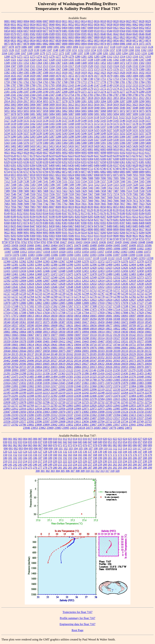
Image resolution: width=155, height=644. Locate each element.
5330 (116, 140)
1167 (23, 53)
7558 (65, 194)
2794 (7, 98)
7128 (20, 181)
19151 (140, 335)
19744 (117, 345)
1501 (135, 63)
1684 (135, 76)
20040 (7, 351)
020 (105, 439)
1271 (20, 56)
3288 (129, 101)
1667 (39, 76)
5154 (129, 120)
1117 (106, 47)
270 (5, 468)
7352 (110, 188)
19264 (62, 338)
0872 (135, 40)
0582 (33, 34)
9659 (58, 239)
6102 (123, 153)
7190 (77, 185)
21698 (46, 380)
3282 (90, 101)
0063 (142, 24)
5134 (45, 120)
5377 (33, 143)
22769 (30, 405)
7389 (7, 191)
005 (30, 439)
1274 (39, 56)
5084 (52, 114)
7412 (52, 191)
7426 (77, 191)
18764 (46, 329)
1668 (45, 76)
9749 (116, 239)
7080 (45, 178)
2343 (26, 95)
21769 (85, 380)
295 (130, 468)
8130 (97, 210)
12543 (77, 277)
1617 (71, 72)
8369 (13, 223)
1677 (97, 76)
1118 (113, 47)
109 (100, 448)
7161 (129, 181)
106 (86, 448)
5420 (97, 146)
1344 (122, 60)
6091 (58, 153)
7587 (7, 197)
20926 (109, 367)
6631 (7, 169)
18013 (30, 316)
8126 (77, 210)
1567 (58, 69)
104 (76, 448)
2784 (97, 95)
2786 (110, 95)
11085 (47, 255)
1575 (110, 69)
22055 (30, 389)
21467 (7, 377)
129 (50, 452)
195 (80, 458)
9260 (103, 233)
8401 (129, 223)
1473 (129, 63)
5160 (20, 124)
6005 (103, 149)
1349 (7, 63)
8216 (13, 220)
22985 (117, 409)
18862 (15, 332)
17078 (125, 303)
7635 (39, 201)
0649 (7, 37)
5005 (26, 104)
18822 (117, 329)
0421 (116, 28)
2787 (116, 95)
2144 (77, 85)
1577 (122, 69)
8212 (135, 217)
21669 (15, 380)
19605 (23, 345)
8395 (116, 223)
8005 (45, 207)
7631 (33, 201)
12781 (125, 297)
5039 (90, 108)
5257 (142, 133)
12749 (117, 293)
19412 (62, 341)
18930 (62, 332)
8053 (116, 207)
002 (15, 439)
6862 (58, 172)
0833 (26, 40)
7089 (97, 178)
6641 (65, 169)
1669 (52, 76)
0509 (90, 31)
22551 (54, 399)
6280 (13, 159)
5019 (116, 104)
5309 (142, 137)
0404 (65, 28)
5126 (148, 117)
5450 (58, 149)
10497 (125, 245)
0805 (84, 37)
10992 (93, 249)
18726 (148, 325)
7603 (77, 197)
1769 (71, 82)
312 (97, 471)
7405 (39, 191)
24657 (105, 428)
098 (46, 448)
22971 (85, 409)
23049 (15, 412)
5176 (122, 124)
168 (95, 455)
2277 (122, 92)
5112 (65, 117)
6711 (90, 169)
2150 (116, 85)
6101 (116, 153)
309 (82, 471)
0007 (45, 21)
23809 (46, 425)
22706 (46, 402)
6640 (58, 169)
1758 (148, 79)
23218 (23, 415)
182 (15, 458)
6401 (58, 165)
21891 (15, 386)
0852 (90, 40)
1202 (112, 53)
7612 (129, 197)
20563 (117, 361)
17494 (109, 309)
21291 (7, 373)
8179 (116, 213)
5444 (20, 149)
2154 (142, 85)
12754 (148, 293)
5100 (142, 114)
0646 (142, 34)
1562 (26, 69)
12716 (109, 290)
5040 (97, 108)
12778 (101, 297)
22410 (70, 396)
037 (40, 442)
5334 (142, 140)
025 (130, 439)
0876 (13, 44)
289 (100, 468)
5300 (84, 137)
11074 (8, 255)
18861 (7, 332)
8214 (148, 217)
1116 (100, 47)
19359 (7, 341)
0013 (77, 21)
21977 (125, 386)
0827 (135, 37)
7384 (148, 188)
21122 (70, 370)
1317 (142, 56)
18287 (85, 319)
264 (125, 464)
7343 (90, 188)
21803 (109, 380)
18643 (77, 325)
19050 (140, 332)
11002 (140, 249)
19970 (85, 348)
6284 (39, 159)
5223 (84, 130)
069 (50, 445)
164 (75, 455)
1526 (129, 66)
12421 (101, 268)
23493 (85, 418)
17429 (54, 309)
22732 (101, 402)
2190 (45, 92)
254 (75, 464)
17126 (132, 303)
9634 (148, 236)
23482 (62, 418)
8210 (122, 217)
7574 (116, 194)
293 (120, 468)
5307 (129, 137)
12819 (70, 300)
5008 (45, 104)
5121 (115, 117)
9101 (65, 233)
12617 (125, 281)
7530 (142, 191)
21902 (30, 386)
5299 (77, 137)
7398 (20, 191)
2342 (20, 95)
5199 (116, 127)
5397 (129, 143)
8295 (129, 220)
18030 (54, 316)
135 (80, 452)
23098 (101, 412)
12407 (148, 265)
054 (125, 442)
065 (30, 445)
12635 (117, 284)
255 (80, 464)
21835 (30, 383)
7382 (142, 188)
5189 (52, 127)
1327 (45, 60)
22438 (77, 396)
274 (25, 468)
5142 (97, 120)
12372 (101, 261)
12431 (7, 271)
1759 (7, 82)
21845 (62, 383)
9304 (58, 236)
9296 (26, 236)
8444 (26, 226)
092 (16, 448)
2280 (142, 92)
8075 (142, 207)
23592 (30, 421)
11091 (78, 255)
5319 (45, 140)
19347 (140, 338)
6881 (97, 172)
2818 (90, 98)
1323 (26, 60)
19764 (140, 345)
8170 (71, 213)
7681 (148, 201)
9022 (7, 233)
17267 (70, 306)
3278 (65, 101)
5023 (135, 104)
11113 (81, 258)
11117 (88, 258)
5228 (116, 130)
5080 (26, 114)
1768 (65, 82)
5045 (116, 108)
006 (35, 439)
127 (40, 452)
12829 (148, 300)
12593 (15, 281)
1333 (58, 60)
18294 (93, 319)
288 (95, 468)
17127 (140, 303)
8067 (135, 207)
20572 (125, 361)
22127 (109, 389)
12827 (132, 300)
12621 (7, 284)
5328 (103, 140)
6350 (58, 162)
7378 (129, 188)
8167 (65, 213)
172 (115, 455)
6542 (122, 165)
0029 (148, 21)
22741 (117, 402)
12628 (62, 284)
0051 (65, 24)
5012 (71, 104)
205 (130, 458)
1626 (122, 72)
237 (140, 461)
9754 (135, 239)
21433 (117, 373)
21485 (30, 377)
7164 (135, 181)
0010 (58, 21)
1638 (26, 76)
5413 (52, 146)
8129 (90, 210)
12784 (148, 297)
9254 (84, 233)
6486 (97, 165)
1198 (86, 53)
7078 (33, 178)
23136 (132, 412)
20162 (70, 354)
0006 (39, 21)
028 (145, 439)
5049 (142, 108)
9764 (37, 242)
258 (95, 464)
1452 (103, 63)
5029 (26, 108)
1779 (110, 82)
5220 (65, 130)
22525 (38, 399)
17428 (46, 309)
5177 (129, 124)
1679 (110, 76)
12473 (62, 274)
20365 (125, 357)
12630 (77, 284)
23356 (85, 415)
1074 (135, 44)
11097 (116, 255)
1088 (37, 47)
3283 (97, 101)
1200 (99, 53)
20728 (30, 367)
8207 (103, 217)
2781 (77, 95)
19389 (30, 341)
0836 (45, 40)
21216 (108, 370)
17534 (132, 309)
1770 (77, 82)
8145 (141, 210)
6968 (97, 175)
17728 (77, 313)
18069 (101, 316)
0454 (7, 31)
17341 (132, 306)
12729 (23, 293)
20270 (23, 357)
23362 (93, 415)
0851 (84, 40)
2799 (39, 98)
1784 (142, 82)
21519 (85, 377)
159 (50, 455)
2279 (135, 92)
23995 (66, 428)
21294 (15, 373)
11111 (66, 258)
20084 (78, 351)
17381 (7, 309)
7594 (26, 197)
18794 (70, 329)
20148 (54, 354)
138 (95, 452)
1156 (106, 50)
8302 (135, 220)
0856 (116, 40)
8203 (77, 217)
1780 (116, 82)
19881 (54, 348)
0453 (148, 28)
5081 (33, 114)
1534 (142, 66)
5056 (33, 111)
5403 (20, 146)
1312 (110, 56)
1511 (33, 66)
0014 (84, 21)
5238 (33, 133)
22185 (7, 393)
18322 (140, 319)
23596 (38, 421)
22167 (132, 389)
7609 (110, 197)
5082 (39, 114)
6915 (13, 175)
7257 (45, 188)
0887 (58, 44)
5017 (103, 104)
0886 (52, 44)
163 (70, 455)
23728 (117, 421)
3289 (135, 101)
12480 (109, 274)
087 (140, 445)
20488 (15, 361)
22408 (62, 396)
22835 (109, 405)
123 (20, 452)
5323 (71, 140)
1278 (65, 56)
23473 (46, 418)
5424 (122, 146)
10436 (102, 242)
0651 (20, 37)
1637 (20, 76)
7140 (39, 181)
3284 (103, 101)
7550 (33, 194)
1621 (90, 72)
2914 (7, 101)
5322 (65, 140)
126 (35, 452)
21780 (93, 380)
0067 (20, 28)
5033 (52, 108)
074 (75, 445)
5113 (71, 117)
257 (90, 464)
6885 (122, 172)
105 (81, 448)
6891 (148, 172)
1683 (129, 76)
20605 (46, 364)
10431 (71, 242)
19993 (109, 348)
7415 (58, 191)
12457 (132, 271)
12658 (148, 287)
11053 (77, 252)
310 (87, 471)
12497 (38, 277)
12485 (148, 274)
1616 (65, 72)
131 (60, 452)
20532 (70, 361)
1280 (77, 56)
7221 (142, 185)
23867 (93, 425)
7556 (52, 194)
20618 (54, 364)
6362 (129, 162)
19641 (54, 345)
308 (77, 471)
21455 (140, 373)
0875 (7, 44)
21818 (148, 380)
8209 (116, 217)
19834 (7, 348)
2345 (39, 95)
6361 (122, 162)
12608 (54, 281)
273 (20, 468)
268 (145, 464)
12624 (30, 284)
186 (35, 458)
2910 (129, 98)
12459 (148, 271)
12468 (38, 274)
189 (50, 458)
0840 (65, 40)
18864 (23, 332)
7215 (116, 185)
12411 (30, 268)
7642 (52, 201)
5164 (45, 124)
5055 (26, 111)
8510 (39, 229)
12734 (46, 293)
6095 (84, 153)
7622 (26, 201)
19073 (46, 335)
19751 (132, 345)
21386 (85, 373)
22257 (117, 393)
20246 (148, 354)
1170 (42, 53)
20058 (46, 351)
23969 (50, 428)
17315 (101, 306)
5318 (39, 140)
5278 (148, 133)
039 (50, 442)
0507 (77, 31)
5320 (52, 140)
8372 (20, 223)
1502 (142, 63)
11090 (70, 255)
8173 (84, 213)
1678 (103, 76)
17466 (85, 309)
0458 (33, 31)
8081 (148, 207)
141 (110, 452)
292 (115, 468)
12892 (93, 303)
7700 (33, 204)
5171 (90, 124)
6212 (39, 156)
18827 (125, 329)
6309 (122, 159)
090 (6, 448)
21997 (7, 389)
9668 (84, 239)
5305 (116, 137)
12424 (117, 268)
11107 (43, 258)
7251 (20, 188)
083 (120, 445)
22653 (148, 399)
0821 (110, 37)
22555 (70, 399)
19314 (101, 338)
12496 (30, 277)
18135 (22, 319)
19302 (93, 338)
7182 (26, 185)
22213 (46, 393)
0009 (52, 21)
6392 (20, 165)
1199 (93, 53)
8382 (58, 223)
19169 (148, 335)
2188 (33, 92)
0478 (52, 31)
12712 (93, 290)
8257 (97, 220)
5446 (33, 149)
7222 (148, 185)
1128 (24, 50)
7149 (52, 181)
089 (150, 445)
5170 (84, 124)
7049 (129, 175)
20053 (31, 351)
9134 (77, 233)
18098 (140, 316)
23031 (140, 409)
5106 (33, 117)
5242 (58, 133)
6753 (148, 169)
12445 (38, 271)
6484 (84, 165)
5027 (13, 108)
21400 (93, 373)
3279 (71, 101)
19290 (77, 338)
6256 (122, 156)
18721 (140, 325)
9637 (7, 239)
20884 (77, 367)
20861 (70, 367)
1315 (129, 56)
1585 (26, 72)
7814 (77, 204)
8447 (33, 226)
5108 (46, 117)
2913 (148, 98)
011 (60, 439)
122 (15, 452)
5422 (110, 146)
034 (25, 442)
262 (115, 464)
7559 (71, 194)
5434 (7, 149)
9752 (129, 239)
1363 (33, 63)
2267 (58, 92)
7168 (13, 185)
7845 (103, 204)
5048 (135, 108)
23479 (54, 418)
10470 (62, 245)
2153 (135, 85)
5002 (7, 104)
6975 (116, 175)
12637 (132, 284)
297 (140, 468)
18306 (109, 319)
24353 (74, 428)
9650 (33, 239)
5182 (13, 127)
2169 (84, 88)
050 (105, 442)
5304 (110, 137)
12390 (70, 265)
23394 (117, 415)
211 (10, 461)
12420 (93, 268)
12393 (77, 265)
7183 (33, 185)
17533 (125, 309)
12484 (140, 274)
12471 (46, 274)
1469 (116, 63)
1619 (84, 72)
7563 (77, 194)
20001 (125, 348)
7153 (77, 181)
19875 (38, 348)
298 (145, 468)
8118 (52, 210)
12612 (85, 281)
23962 (42, 428)
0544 (110, 31)
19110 (93, 335)
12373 (109, 261)
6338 (39, 162)
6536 (110, 165)
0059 (116, 24)
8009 (58, 207)
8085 (14, 210)
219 (50, 461)
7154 (84, 181)
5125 (141, 117)
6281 (20, 159)
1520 (90, 66)
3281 (84, 101)
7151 (64, 181)
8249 (71, 220)
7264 (84, 188)
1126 (11, 50)
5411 (39, 146)
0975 (110, 44)
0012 (71, 21)
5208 (142, 127)
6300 (65, 159)
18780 (62, 329)
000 (5, 439)
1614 (52, 72)
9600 (116, 236)
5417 (77, 146)
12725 (148, 290)
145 (130, 452)
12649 (77, 287)
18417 (85, 322)
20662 (132, 364)
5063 (71, 111)
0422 (122, 28)
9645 (20, 239)
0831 (13, 40)
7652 (77, 201)
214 (25, 461)
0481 (65, 31)
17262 (54, 306)
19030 (125, 332)
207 (140, 458)
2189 (39, 92)
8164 (45, 213)
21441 (132, 373)
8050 (103, 207)
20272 (30, 357)
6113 (135, 153)
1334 (65, 60)
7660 (90, 201)
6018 (135, 149)
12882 (38, 303)
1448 (77, 63)
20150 (62, 354)
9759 (11, 242)
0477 (45, 31)
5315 (20, 140)
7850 (116, 204)
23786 (23, 425)
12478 (93, 274)
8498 (20, 229)
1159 (125, 50)
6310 (129, 159)
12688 (15, 290)
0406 (77, 28)
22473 (109, 396)
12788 (30, 300)
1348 (148, 60)
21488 (38, 377)
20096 (93, 351)
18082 (117, 316)
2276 (116, 92)
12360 (7, 261)
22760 (23, 405)
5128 (13, 120)
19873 (30, 348)
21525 (93, 377)
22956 (62, 409)
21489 (46, 377)
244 (25, 464)
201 (110, 458)
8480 (110, 226)
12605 (30, 281)
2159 (26, 88)
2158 (20, 88)
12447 (54, 271)
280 (55, 468)
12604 (23, 281)
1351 (20, 63)
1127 (18, 50)
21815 (140, 380)
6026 (39, 153)
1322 (20, 60)
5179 (142, 124)
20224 (125, 354)
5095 (122, 114)
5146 (122, 120)
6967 (90, 175)
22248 (101, 393)
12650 (85, 287)
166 (85, 455)
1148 (55, 50)
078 (95, 445)
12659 (7, 290)
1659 (33, 76)
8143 (129, 210)
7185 (45, 185)
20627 (85, 364)
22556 (77, 399)
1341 (110, 60)
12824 (109, 300)
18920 (54, 332)
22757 (15, 405)
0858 (129, 40)
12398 (101, 265)
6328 (148, 159)
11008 (16, 252)
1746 (71, 79)
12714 (101, 290)
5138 (71, 120)
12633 (101, 284)
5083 (45, 114)
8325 (142, 220)
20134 (7, 354)
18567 (23, 325)
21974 (117, 386)
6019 (142, 149)
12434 (23, 271)
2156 (7, 88)
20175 (85, 354)
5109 (52, 117)
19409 (54, 341)
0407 (84, 28)
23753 (148, 421)
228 (95, 461)
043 (70, 442)
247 (40, 464)
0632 (90, 34)
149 (150, 452)
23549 (148, 418)
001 (10, 439)
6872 (65, 172)
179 (150, 455)
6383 (7, 165)
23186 (7, 415)
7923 (142, 204)
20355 (109, 357)
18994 (85, 332)
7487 (116, 191)
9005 (129, 229)
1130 (36, 50)
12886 (70, 303)
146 (135, 452)
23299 (46, 415)
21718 (54, 380)
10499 (132, 245)
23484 (70, 418)
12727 (7, 293)
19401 (46, 341)
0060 (122, 24)
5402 (13, 146)
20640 (109, 364)
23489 (77, 418)
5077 (7, 114)
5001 (148, 101)
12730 (30, 293)
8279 (110, 220)
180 (5, 458)
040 (55, 442)
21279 (132, 370)
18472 (125, 322)
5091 (97, 114)
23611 (77, 421)
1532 (135, 66)
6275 (129, 156)
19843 (15, 348)
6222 (65, 156)
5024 (142, 104)
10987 (54, 249)
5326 (90, 140)
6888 (135, 172)
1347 (142, 60)
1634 (7, 76)
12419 (85, 268)
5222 (77, 130)
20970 (140, 367)
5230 (129, 130)
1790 (33, 85)
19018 (117, 332)
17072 (117, 303)
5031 (39, 108)
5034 (58, 108)
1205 (131, 53)
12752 (140, 293)
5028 (20, 108)
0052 (71, 24)
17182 (30, 306)
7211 (90, 185)
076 (85, 445)
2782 (84, 95)
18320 (124, 319)
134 (75, 452)
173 (120, 455)
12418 (77, 268)
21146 (93, 370)
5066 (90, 111)
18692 (117, 325)
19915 (62, 348)
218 (45, 461)
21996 (148, 386)
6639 (52, 169)
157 (40, 455)
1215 (138, 53)
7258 (52, 188)
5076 (148, 111)
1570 (77, 69)
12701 (46, 290)
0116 (39, 28)
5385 (71, 143)
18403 (77, 322)
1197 (80, 53)
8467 (71, 226)
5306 (122, 137)
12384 (38, 265)
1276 (52, 56)
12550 (101, 277)
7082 (58, 178)
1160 (131, 50)
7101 (129, 178)
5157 (148, 120)
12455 (117, 271)
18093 (125, 316)
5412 (45, 146)
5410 (33, 146)
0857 (122, 40)
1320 (7, 60)
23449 (15, 418)
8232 (45, 220)
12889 (85, 303)
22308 (30, 396)
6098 (103, 153)
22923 (30, 409)
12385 (46, 265)
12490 (15, 277)
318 (112, 471)
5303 (103, 137)
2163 (45, 88)
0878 (26, 44)
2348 (58, 95)
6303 (84, 159)
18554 (7, 325)
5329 (110, 140)
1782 (129, 82)
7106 (142, 178)
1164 (4, 53)
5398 (135, 143)
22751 (140, 402)
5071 (116, 111)
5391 (103, 143)
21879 (125, 383)
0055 (90, 24)
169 (100, 455)
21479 (23, 377)
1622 (97, 72)
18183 (46, 319)
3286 (116, 101)
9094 (39, 233)
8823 (84, 229)
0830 (7, 40)
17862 (109, 313)
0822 (116, 37)
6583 (129, 165)
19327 (117, 338)
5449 (52, 149)
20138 (38, 354)
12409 (15, 268)
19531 (125, 341)
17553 (148, 309)
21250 (116, 370)
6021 (7, 153)
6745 (97, 169)
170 (105, 455)
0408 (90, 28)
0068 (26, 28)
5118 (96, 117)
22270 (132, 393)
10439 (118, 242)
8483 (129, 226)
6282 (26, 159)
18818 (93, 329)
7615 (148, 197)
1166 (17, 53)
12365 (46, 261)
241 (10, 464)
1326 (39, 60)
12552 (117, 277)
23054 (30, 412)
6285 (45, 159)
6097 (97, 153)
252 (65, 464)
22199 (23, 393)
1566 (52, 69)
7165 (141, 181)
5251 (116, 133)
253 (70, 464)
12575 (148, 277)
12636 (125, 284)
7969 (26, 207)
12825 (117, 300)
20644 (117, 364)
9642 (13, 239)
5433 (148, 146)
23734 (125, 421)
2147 (97, 85)
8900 (122, 229)
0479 (58, 31)
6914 (7, 175)
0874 (148, 40)
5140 (84, 120)
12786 (15, 300)
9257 (97, 233)
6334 (13, 162)
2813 (58, 98)
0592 (65, 34)
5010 (58, 104)
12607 (46, 281)
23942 (140, 425)
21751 (70, 380)
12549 (93, 277)
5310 (148, 137)
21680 (38, 380)
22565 (85, 399)
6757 (26, 172)
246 (35, 464)
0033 (26, 24)
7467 (110, 191)
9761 (18, 242)
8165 (52, 213)
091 (11, 448)
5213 (26, 130)
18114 (15, 319)
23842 (54, 425)
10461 (38, 245)
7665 (110, 201)
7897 (135, 204)
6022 (14, 153)
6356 (90, 162)
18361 (23, 322)
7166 (148, 181)
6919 (39, 175)
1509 (20, 66)
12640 (7, 287)
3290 (142, 101)
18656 (93, 325)
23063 (46, 412)
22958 (70, 409)
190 (55, 458)
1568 (65, 69)
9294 (20, 236)
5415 (65, 146)
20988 (7, 370)
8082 (7, 210)
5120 (109, 117)
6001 (90, 149)
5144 (110, 120)
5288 (58, 137)
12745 (93, 293)
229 (100, 461)
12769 (54, 297)
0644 (129, 34)
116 (135, 448)
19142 (132, 335)
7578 (129, 194)
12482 (125, 274)
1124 (150, 47)
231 (110, 461)
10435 (95, 242)
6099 (110, 153)
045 (80, 442)
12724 (140, 290)
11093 (93, 255)
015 (80, 439)
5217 (52, 130)
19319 (109, 338)
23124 (125, 412)
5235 (13, 133)
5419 (90, 146)
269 (150, 464)
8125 (71, 210)
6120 (13, 156)
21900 (23, 386)
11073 (147, 252)
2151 (122, 85)
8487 (148, 226)
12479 (101, 274)
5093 (110, 114)
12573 (140, 277)
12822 (93, 300)
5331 (122, 140)
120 (5, 452)
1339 (97, 60)
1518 (77, 66)
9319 (110, 236)
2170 (90, 88)
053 (120, 442)
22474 (117, 396)
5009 (52, 104)
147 (140, 452)
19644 (62, 345)
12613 (93, 281)
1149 (62, 50)
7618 (7, 201)
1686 (148, 76)
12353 (142, 258)
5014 (84, 104)
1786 (7, 85)
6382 (148, 162)
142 (115, 452)
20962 (132, 367)
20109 (117, 351)
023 (120, 439)
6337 (33, 162)
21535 (109, 377)
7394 (13, 191)
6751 (135, 169)
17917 (132, 313)
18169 (38, 319)
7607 (103, 197)
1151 (74, 50)
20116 (132, 351)
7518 (135, 191)
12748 (109, 293)
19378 (23, 341)
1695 (52, 79)
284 (75, 468)
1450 (90, 63)
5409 (26, 146)
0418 (97, 28)
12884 (54, 303)
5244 (71, 133)
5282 (26, 137)
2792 (148, 95)
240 (5, 464)
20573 (132, 361)
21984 (132, 386)
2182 (13, 92)
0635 (97, 34)
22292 (23, 396)
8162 (33, 213)
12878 (7, 303)
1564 (39, 69)
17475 (93, 309)
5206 (129, 127)
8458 (52, 226)
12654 (117, 287)
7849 (110, 204)
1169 (36, 53)
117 (140, 448)
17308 (93, 306)
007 (40, 439)
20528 (62, 361)
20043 (15, 351)
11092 (85, 255)
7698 (20, 204)
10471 (70, 245)
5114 (77, 117)
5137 (65, 120)
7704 (39, 204)
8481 (116, 226)
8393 (103, 223)
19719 (101, 345)
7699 (26, 204)
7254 (39, 188)
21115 (62, 370)
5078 (13, 114)
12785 (7, 300)
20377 (132, 357)
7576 (122, 194)
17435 (62, 309)
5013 (77, 104)
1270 (13, 56)
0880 (33, 44)
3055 (45, 101)
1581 (148, 69)
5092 (103, 114)
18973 (77, 332)
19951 (70, 348)
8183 (135, 213)
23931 (125, 425)
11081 (23, 255)
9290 (148, 233)
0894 (84, 44)
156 (35, 455)
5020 (122, 104)
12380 (7, 265)
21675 (30, 380)
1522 (103, 66)
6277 (142, 156)
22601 (109, 399)
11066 (139, 252)
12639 (148, 284)
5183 (20, 127)
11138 (126, 258)
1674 (84, 76)
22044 (23, 389)
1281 (84, 56)
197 (90, 458)
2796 (20, 98)
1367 (58, 63)
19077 (54, 335)
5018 (110, 104)
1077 (5, 47)
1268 (7, 56)
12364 (38, 261)
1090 (50, 47)
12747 (101, 293)
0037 (45, 24)
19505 (109, 341)
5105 (27, 117)
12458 (140, 271)
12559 (132, 277)
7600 (65, 197)
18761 (38, 329)
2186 (20, 92)
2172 (103, 88)
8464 (65, 226)
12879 (15, 303)
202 (115, 458)
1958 (58, 85)
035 (30, 442)
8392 (97, 223)
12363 (30, 261)
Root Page (77, 630)
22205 (30, 393)
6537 (116, 165)
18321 (132, 319)
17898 (125, 313)
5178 (135, 124)
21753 (77, 380)
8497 (13, 229)
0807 (90, 37)
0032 (20, 24)
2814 (65, 98)
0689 (45, 37)
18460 (109, 322)
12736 (54, 293)
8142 (122, 210)
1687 (7, 79)
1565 (45, 69)
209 (150, 458)
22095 (85, 389)
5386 (77, 143)
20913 (93, 367)
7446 (97, 191)
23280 (30, 415)
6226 (90, 156)
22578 (93, 399)
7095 (116, 178)
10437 (110, 242)
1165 (11, 53)
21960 (93, 386)
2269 (71, 92)
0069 (33, 28)
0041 (58, 24)
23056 (38, 412)
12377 (132, 261)
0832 (20, 40)
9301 (39, 236)
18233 (62, 319)
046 (85, 442)
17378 (148, 306)
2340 (7, 95)
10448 (142, 242)
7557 (58, 194)
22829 (101, 405)
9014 (135, 229)
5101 (148, 114)
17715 (70, 313)
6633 (20, 169)
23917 (117, 425)
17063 (109, 303)
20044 (23, 351)
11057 (101, 252)
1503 (148, 63)
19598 (7, 345)
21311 (38, 373)
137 (90, 452)
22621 (125, 399)
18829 (132, 329)
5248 (97, 133)
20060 (54, 351)
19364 (15, 341)
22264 (125, 393)
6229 (110, 156)
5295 (65, 137)
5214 (33, 130)
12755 (7, 297)
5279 (7, 137)
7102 (135, 178)
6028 (52, 153)
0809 (97, 37)
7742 (45, 204)
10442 (126, 242)
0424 (135, 28)
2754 (71, 95)
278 (45, 468)
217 (40, 461)
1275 (45, 56)
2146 (90, 85)
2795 (13, 98)
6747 (110, 169)
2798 (33, 98)
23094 (93, 412)
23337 (70, 415)
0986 (122, 44)
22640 (132, 399)
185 (30, 458)
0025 (129, 21)
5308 (135, 137)
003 (20, 439)
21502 (77, 377)
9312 (84, 236)
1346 (135, 60)
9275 (135, 233)
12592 (7, 281)
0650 (13, 37)
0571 (20, 34)
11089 (62, 255)
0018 (103, 21)
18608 (54, 325)
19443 (85, 341)
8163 (39, 213)
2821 (110, 98)
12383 (30, 265)
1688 (13, 79)
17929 (140, 313)
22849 (125, 405)
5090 (90, 114)
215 (30, 461)
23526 (125, 418)
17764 (85, 313)
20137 (30, 354)
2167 (71, 88)
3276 (52, 101)
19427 (70, 341)
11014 (31, 252)
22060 (38, 389)
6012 (129, 149)
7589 (13, 197)
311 (92, 471)
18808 (85, 329)
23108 (117, 412)
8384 (71, 223)
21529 (101, 377)
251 (60, 464)
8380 (45, 223)
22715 (54, 402)
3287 (122, 101)
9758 (5, 242)
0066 (13, 28)
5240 (45, 133)
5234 (7, 133)
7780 (52, 204)
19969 (77, 348)
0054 (84, 24)
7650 (71, 201)
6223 (71, 156)
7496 (122, 191)
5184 (26, 127)
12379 (148, 261)
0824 (129, 37)
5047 (129, 108)
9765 (43, 242)
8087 (20, 210)
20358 (117, 357)
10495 (117, 245)
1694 (45, 79)
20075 (62, 351)
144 (125, 452)
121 (10, 452)
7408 (45, 191)
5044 (110, 108)
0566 (135, 31)
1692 (33, 79)
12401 (117, 265)
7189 (71, 185)
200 (105, 458)
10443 (134, 242)
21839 (46, 383)
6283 (33, 159)
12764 (30, 297)
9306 (71, 236)
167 (90, 455)
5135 (52, 120)
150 (5, 455)
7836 (90, 204)
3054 (39, 101)
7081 (52, 178)
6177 (26, 156)
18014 (38, 316)
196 (85, 458)
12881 (30, 303)
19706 (85, 345)
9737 (103, 239)
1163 (150, 50)
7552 (39, 194)
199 (100, 458)
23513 (109, 418)
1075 (142, 44)
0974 (103, 44)
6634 (26, 169)
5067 (97, 111)
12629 (70, 284)
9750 (122, 239)
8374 (26, 223)
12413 (46, 268)
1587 (39, 72)
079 (100, 445)
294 (125, 468)
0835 (39, 40)
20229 (132, 354)
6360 (116, 162)
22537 (46, 399)
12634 (109, 284)
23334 (62, 415)
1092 (63, 47)
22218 (54, 393)
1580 (142, 69)
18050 (70, 316)
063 (20, 445)
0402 (58, 28)
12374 (117, 261)
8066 (129, 207)
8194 (33, 217)
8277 (103, 220)
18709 (132, 325)
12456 (125, 271)
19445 (93, 341)
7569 (103, 194)
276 (35, 468)
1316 (135, 56)
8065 (122, 207)
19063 (7, 335)
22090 (77, 389)
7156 (97, 181)
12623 (23, 284)
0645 (135, 34)
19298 (85, 338)
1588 (45, 72)
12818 (62, 300)
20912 (85, 367)
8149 (7, 213)
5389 (90, 143)
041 (60, 442)
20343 (93, 357)
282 (65, 468)
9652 (39, 239)
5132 (33, 120)
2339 (148, 92)
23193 (15, 415)
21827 (15, 383)
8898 (110, 229)
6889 (142, 172)
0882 (45, 44)
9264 (110, 233)
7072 (13, 178)
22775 (46, 405)
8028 (84, 207)
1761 (20, 82)
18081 (109, 316)
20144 (46, 354)
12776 (93, 297)
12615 (109, 281)
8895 (97, 229)
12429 (140, 268)
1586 (33, 72)
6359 (110, 162)
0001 (7, 21)
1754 (122, 79)
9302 (45, 236)
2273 (97, 92)
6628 (135, 165)
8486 (142, 226)
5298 (71, 137)
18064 (85, 316)
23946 (27, 428)
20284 (46, 357)
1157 (112, 50)
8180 (122, 213)
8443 (20, 226)
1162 (144, 50)
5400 (148, 143)
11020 (62, 252)
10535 (140, 245)
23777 (7, 425)
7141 (45, 181)
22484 (132, 396)
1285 (97, 56)
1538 (20, 69)
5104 (20, 117)
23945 (148, 425)
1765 (45, 82)
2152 (129, 85)
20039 (148, 348)
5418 (84, 146)
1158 (118, 50)
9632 (142, 236)
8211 (129, 217)
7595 (33, 197)
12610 (70, 281)
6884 (116, 172)
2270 (77, 92)
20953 (125, 367)
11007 (8, 252)
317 (107, 471)
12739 (62, 293)
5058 (45, 111)
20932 (117, 367)
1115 (94, 47)
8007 (52, 207)
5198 (110, 127)
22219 (62, 393)
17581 (15, 313)
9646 (26, 239)
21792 (101, 380)
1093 (69, 47)
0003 (20, 21)
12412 (38, 268)
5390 (97, 143)
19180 (15, 338)
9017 (142, 229)
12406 (140, 265)
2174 (116, 88)
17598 (23, 313)
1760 (13, 82)
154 (25, 455)
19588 (148, 341)
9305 (65, 236)
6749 (122, 169)
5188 (45, 127)
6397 (45, 165)
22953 (54, 409)
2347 (52, 95)
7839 (97, 204)
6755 (13, 172)
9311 (77, 236)
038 (45, 442)
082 (115, 445)
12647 (62, 287)
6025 (33, 153)
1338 (90, 60)
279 (50, 468)
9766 (50, 242)
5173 (103, 124)
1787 (13, 85)
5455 (84, 149)
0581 (26, 34)
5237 (26, 133)
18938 (70, 332)
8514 (52, 229)
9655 (45, 239)
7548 (26, 194)
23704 (101, 421)
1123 (144, 47)
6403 (65, 165)
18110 (7, 319)
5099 (135, 114)
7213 (103, 185)
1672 (71, 76)
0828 (142, 37)
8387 (77, 223)
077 (90, 445)
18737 (7, 329)
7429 (84, 191)
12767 (38, 297)
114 (125, 448)
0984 (116, 44)
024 (125, 439)
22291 (15, 396)
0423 (129, 28)
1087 (30, 47)
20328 (62, 357)
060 (5, 445)
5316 (26, 140)
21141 (77, 370)
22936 (46, 409)
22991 (125, 409)
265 (130, 464)
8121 (58, 210)
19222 (54, 338)
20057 (38, 351)
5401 (7, 146)
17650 (46, 313)
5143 (103, 120)
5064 (77, 111)
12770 (62, 297)
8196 (39, 217)
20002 (132, 348)
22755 (7, 405)
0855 (110, 40)
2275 (110, 92)
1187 (68, 53)
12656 (132, 287)
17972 (15, 316)
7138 (26, 181)
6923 (65, 175)
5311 (7, 140)
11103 (13, 258)
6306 (103, 159)
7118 (13, 181)
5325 (84, 140)
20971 (148, 367)
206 (135, 458)
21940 (77, 386)
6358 (103, 162)
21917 (54, 386)
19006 (93, 332)
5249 (103, 133)
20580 (148, 361)
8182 (129, 213)
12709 (77, 290)
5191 (65, 127)
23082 (85, 412)
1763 (33, 82)
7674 (142, 201)
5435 (13, 149)
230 (105, 461)
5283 (33, 137)
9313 (90, 236)
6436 (71, 165)
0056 (97, 24)
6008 (110, 149)
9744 (110, 239)
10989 (70, 249)
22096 (93, 389)
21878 (117, 383)
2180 (148, 88)
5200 (122, 127)
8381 (52, 223)
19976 (93, 348)
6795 (52, 172)
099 (51, 448)
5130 (20, 120)
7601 (71, 197)
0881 (39, 44)
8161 (26, 213)
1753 (116, 79)
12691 (23, 290)
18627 (62, 325)
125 (30, 452)
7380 (135, 188)
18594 (38, 325)
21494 (54, 377)
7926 (148, 204)
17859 (101, 313)
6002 (97, 149)
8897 (103, 229)
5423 (116, 146)
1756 (135, 79)
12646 (54, 287)
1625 (116, 72)
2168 (77, 88)
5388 (84, 143)
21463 (148, 373)
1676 (90, 76)
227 (90, 461)
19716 (93, 345)
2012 (65, 85)
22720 (62, 402)
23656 (85, 421)
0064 (148, 24)
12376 (125, 261)
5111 (59, 117)
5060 (52, 111)
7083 (65, 178)
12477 (85, 274)
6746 (103, 169)
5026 (7, 108)
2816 (77, 98)
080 (105, 445)
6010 (116, 149)
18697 (125, 325)
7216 (122, 185)
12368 (70, 261)
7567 (90, 194)
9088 (20, 233)
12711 (85, 290)
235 (130, 461)
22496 (148, 396)
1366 (52, 63)
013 (70, 439)
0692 (65, 37)
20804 (38, 367)
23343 (77, 415)
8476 (97, 226)
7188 (65, 185)
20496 (30, 361)
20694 (148, 364)
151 (10, 455)
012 (65, 439)
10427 (63, 242)
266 (135, 464)
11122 (111, 258)
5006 (33, 104)
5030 (33, 108)
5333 (135, 140)
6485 (90, 165)
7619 (13, 201)
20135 (15, 354)
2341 (13, 95)
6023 (20, 153)
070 (55, 445)
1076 (148, 44)
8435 (13, 226)
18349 (15, 322)
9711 (90, 239)
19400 (38, 341)
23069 (54, 412)
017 (90, 439)
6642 (71, 169)
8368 (7, 223)
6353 (71, 162)
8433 (7, 226)
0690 (52, 37)
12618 (132, 281)
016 (85, 439)
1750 (97, 79)
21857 (77, 383)
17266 (62, 306)
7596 (39, 197)
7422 (65, 191)
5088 (77, 114)
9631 (135, 236)
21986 (140, 386)
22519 (30, 399)
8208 (110, 217)
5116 (90, 117)
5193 (77, 127)
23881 (109, 425)
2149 (110, 85)
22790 (62, 405)
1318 (148, 56)
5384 (65, 143)
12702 (54, 290)
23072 (70, 412)
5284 (39, 137)
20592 (15, 364)
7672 (135, 201)
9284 (142, 233)
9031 (13, 233)
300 (38, 471)
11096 (109, 255)
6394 (33, 165)
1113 (82, 47)
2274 (103, 92)
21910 (46, 386)
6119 (7, 156)
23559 (15, 421)
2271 (84, 92)
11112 (73, 258)
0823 (122, 37)
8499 (26, 229)
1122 (138, 47)
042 (65, 442)
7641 (45, 201)
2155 (148, 85)
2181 (7, 92)
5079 (20, 114)
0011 (65, 21)
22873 (148, 405)
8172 (77, 213)
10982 (15, 249)
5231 (135, 130)
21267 (124, 370)
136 (85, 452)
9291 (7, 236)
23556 (7, 421)
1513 (45, 66)
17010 (101, 303)
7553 (45, 194)
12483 (132, 274)
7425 (71, 191)
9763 (30, 242)
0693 (71, 37)
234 (125, 461)
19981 (101, 348)
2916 (20, 101)
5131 (26, 120)
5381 (52, 143)
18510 (140, 322)
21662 (148, 377)
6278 (148, 156)
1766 (52, 82)
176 (135, 455)
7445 (90, 191)
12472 (54, 274)
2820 (103, 98)
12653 (109, 287)
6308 (116, 159)
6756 (20, 172)
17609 (30, 313)
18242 (69, 319)
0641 (110, 34)
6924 (71, 175)
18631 (70, 325)
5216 (45, 130)
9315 (97, 236)
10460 (30, 245)
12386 (54, 265)
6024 (26, 153)
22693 (30, 402)
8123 (64, 210)
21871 (101, 383)
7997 (39, 207)
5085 (58, 114)
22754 (148, 402)
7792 (65, 204)
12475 (70, 274)
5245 (77, 133)
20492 (23, 361)
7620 (20, 201)
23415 (140, 415)
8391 (90, 223)
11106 (36, 258)
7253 (33, 188)
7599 (58, 197)
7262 (71, 188)
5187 (39, 127)
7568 (97, 194)
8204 (84, 217)
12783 (140, 297)
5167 (65, 124)
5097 (129, 114)
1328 (52, 60)
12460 (7, 274)
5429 (142, 146)
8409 (148, 223)
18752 (23, 329)
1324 (33, 60)
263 (120, 464)
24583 (97, 428)
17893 (117, 313)
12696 (30, 290)
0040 (52, 24)
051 (110, 442)
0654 (33, 37)
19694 (77, 345)
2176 (129, 88)
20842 (62, 367)
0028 (142, 21)
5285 (45, 137)
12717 (117, 290)
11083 (31, 255)
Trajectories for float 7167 (77, 612)
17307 (85, 306)
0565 (129, 31)
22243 (93, 393)
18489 (132, 322)
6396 (39, 165)
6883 (110, 172)
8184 (142, 213)
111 (110, 448)
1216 (144, 53)
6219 (52, 156)
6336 (26, 162)
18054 (77, 316)
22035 (15, 389)
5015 (90, 104)
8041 (97, 207)
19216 (46, 338)
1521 (97, 66)
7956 (13, 207)
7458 (103, 191)
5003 (13, 104)
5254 (129, 133)
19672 (70, 345)
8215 (7, 220)
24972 (128, 428)
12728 (15, 293)
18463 (117, 322)
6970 (103, 175)
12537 (46, 277)
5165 (52, 124)
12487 (7, 277)
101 (61, 448)
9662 (71, 239)
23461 (38, 418)
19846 (23, 348)
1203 (118, 53)
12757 (15, 297)
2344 (33, 95)
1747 (77, 79)
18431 (93, 322)
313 (102, 471)
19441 (77, 341)
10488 (93, 245)
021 (110, 439)
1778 (103, 82)
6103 (129, 153)
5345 (13, 143)
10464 (54, 245)
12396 (93, 265)
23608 (62, 421)
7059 (142, 175)
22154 (125, 389)
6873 (71, 172)
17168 (15, 306)
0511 (103, 31)
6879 (90, 172)
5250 (110, 133)
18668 (101, 325)
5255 (135, 133)
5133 (39, 120)
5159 (13, 124)
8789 (58, 229)
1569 (71, 69)
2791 (142, 95)
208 (145, 458)
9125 (71, 233)
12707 (62, 290)
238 (145, 461)
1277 (58, 56)
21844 (54, 383)
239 (150, 461)
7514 (129, 191)
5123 (128, 117)
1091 (56, 47)
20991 (15, 370)
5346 (20, 143)
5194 (84, 127)
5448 (45, 149)
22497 (7, 399)
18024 (46, 316)
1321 (13, 60)
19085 (62, 335)
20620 (70, 364)
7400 (26, 191)
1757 (142, 79)
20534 (77, 361)
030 (5, 442)
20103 (101, 351)
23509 (101, 418)
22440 (85, 396)
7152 (71, 181)
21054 (39, 370)
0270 (45, 28)
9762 (24, 242)
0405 (71, 28)
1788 (20, 85)
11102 (5, 258)
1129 (30, 50)
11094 (101, 255)
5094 (116, 114)
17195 (38, 306)
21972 (109, 386)
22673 (15, 402)
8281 (116, 220)
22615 (117, 399)
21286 (148, 370)
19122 (109, 335)
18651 (85, 325)
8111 (46, 210)
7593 (20, 197)
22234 (77, 393)
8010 (65, 207)
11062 (116, 252)
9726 (97, 239)
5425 (129, 146)
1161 (137, 50)
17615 (38, 313)
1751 (103, 79)
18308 (117, 319)
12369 (77, 261)
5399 (142, 143)
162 (65, 455)
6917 (26, 175)
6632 (13, 169)
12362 (23, 261)
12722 (125, 290)
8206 (97, 217)
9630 (129, 236)
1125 (5, 50)
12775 (85, 297)
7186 (52, 185)
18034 (62, 316)
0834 (33, 40)
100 (56, 448)
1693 (39, 79)
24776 (113, 428)
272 (15, 468)
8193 (26, 217)
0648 (148, 34)
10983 (23, 249)
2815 (71, 98)
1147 (49, 50)
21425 (109, 373)
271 (10, 468)
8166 (58, 213)
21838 (38, 383)
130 (55, 452)
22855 (132, 405)
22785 (54, 405)
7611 (122, 197)
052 (115, 442)
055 (130, 442)
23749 (140, 421)
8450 (39, 226)
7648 (65, 201)
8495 (7, 229)
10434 (87, 242)
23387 (109, 415)
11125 (119, 258)
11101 (147, 255)
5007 (39, 104)
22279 (7, 396)
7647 (58, 201)
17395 (23, 309)
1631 (135, 72)
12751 (132, 293)
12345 (134, 258)
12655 (125, 287)
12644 (38, 287)
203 (120, 458)
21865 (93, 383)
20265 (15, 357)
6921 (52, 175)
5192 (71, 127)
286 (85, 468)
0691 (58, 37)
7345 (97, 188)
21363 (62, 373)
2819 (97, 98)
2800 (45, 98)
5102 (7, 117)
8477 (103, 226)
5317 (33, 140)
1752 (110, 79)
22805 (77, 405)
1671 (65, 76)
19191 (23, 338)
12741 (70, 293)
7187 (58, 185)
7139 (32, 181)
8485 (135, 226)
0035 (39, 24)
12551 (109, 277)
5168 (71, 124)
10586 (148, 245)
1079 (18, 47)
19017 (109, 332)
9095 (45, 233)
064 (25, 445)
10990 (78, 249)
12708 (70, 290)
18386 (54, 322)
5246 (84, 133)
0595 (84, 34)
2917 (26, 101)
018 (95, 439)
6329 (7, 162)
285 (80, 468)
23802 (30, 425)
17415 (30, 309)
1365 (45, 63)
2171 (97, 88)
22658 (7, 402)
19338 (125, 338)
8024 (77, 207)
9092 (33, 233)
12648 (70, 287)
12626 (46, 284)
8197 (45, 217)
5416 (71, 146)
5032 (45, 108)
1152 (81, 50)
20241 (140, 354)
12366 (54, 261)
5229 (122, 130)
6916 (20, 175)
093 (21, 448)
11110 (58, 258)
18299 (101, 319)
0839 (58, 40)
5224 (90, 130)
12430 (148, 268)
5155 (135, 120)
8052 (110, 207)
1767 (58, 82)
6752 (142, 169)
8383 (65, 223)
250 (55, 464)
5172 (97, 124)
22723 (70, 402)
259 (100, 464)
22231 (70, 393)
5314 (13, 140)
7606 (97, 197)
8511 (45, 229)
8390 (84, 223)
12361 (15, 261)
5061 (58, 111)
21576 (132, 377)
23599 (54, 421)
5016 (97, 104)
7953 (7, 207)
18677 (109, 325)
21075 (46, 370)
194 (75, 458)
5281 (20, 137)
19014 (101, 332)
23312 (54, 415)
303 (53, 471)
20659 (125, 364)
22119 (101, 389)
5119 (103, 117)
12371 (93, 261)
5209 (148, 127)
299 (150, 468)
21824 (7, 383)
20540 (85, 361)
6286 (52, 159)
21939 (70, 386)
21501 (70, 377)
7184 (39, 185)
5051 (7, 111)
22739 (109, 402)
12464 (30, 274)
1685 (142, 76)
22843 (117, 405)
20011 (140, 348)
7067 (7, 178)
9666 (77, 239)
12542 (70, 277)
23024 (132, 409)
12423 (109, 268)
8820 (77, 229)
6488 (103, 165)
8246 (65, 220)
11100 (139, 255)
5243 (65, 133)
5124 (135, 117)
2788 (122, 95)
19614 (30, 345)
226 (85, 461)
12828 (140, 300)
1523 (110, 66)
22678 (23, 402)
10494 (109, 245)
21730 (62, 380)
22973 (101, 409)
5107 (40, 117)
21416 (101, 373)
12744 (85, 293)
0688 (39, 37)
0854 (103, 40)
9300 (33, 236)
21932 (62, 386)
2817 (84, 98)
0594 (77, 34)
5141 (90, 120)
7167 (7, 185)
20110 (125, 351)
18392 (70, 322)
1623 (103, 72)
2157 (13, 88)
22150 (117, 389)
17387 (15, 309)
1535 (148, 66)
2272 (90, 92)
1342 (116, 60)
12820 (77, 300)
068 (45, 445)
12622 (15, 284)
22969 (77, 409)
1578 (129, 69)
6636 (33, 169)
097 (41, 448)
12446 (46, 271)
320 (117, 471)
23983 (58, 428)
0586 (45, 34)
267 (140, 464)
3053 (33, 101)
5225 (97, 130)
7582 (135, 194)
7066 (148, 175)
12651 (93, 287)
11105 (28, 258)
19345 (132, 338)
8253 (84, 220)
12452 (93, 271)
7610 (116, 197)
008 (45, 439)
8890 (90, 229)
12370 (85, 261)
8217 (20, 220)
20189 (101, 354)
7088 (90, 178)
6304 (90, 159)
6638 (45, 169)
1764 (39, 82)
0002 (13, 21)
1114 (88, 47)
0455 (13, 31)
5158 (7, 124)
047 (90, 442)
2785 (103, 95)
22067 (54, 389)
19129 (117, 335)
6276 (135, 156)
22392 (54, 396)
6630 (148, 165)
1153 (87, 50)
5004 (20, 104)
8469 (77, 226)
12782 (132, 297)
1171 (49, 53)
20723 (23, 367)
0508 (84, 31)
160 (55, 455)
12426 (125, 268)
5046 (122, 108)
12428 (132, 268)
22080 (62, 389)
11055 (93, 252)
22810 (85, 405)
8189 (13, 217)
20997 (23, 370)
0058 (110, 24)
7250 (13, 188)
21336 (46, 373)
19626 (46, 345)
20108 (109, 351)
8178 (110, 213)
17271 (77, 306)
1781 (122, 82)
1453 (110, 63)
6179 (33, 156)
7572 (110, 194)
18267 (77, 319)
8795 (65, 229)
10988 (62, 249)
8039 (90, 207)
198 (95, 458)
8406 (135, 223)
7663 (103, 201)
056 (135, 442)
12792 (54, 300)
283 (70, 468)
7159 (116, 181)
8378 (39, 223)
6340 (52, 162)
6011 (122, 149)
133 (70, 452)
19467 (101, 341)
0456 (20, 31)
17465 (77, 309)
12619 (140, 281)
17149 (148, 303)
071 (60, 445)
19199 (30, 338)
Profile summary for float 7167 (77, 618)
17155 (7, 306)
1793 (45, 85)
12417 (70, 268)
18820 (101, 329)
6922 (58, 175)
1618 (77, 72)
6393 (26, 165)
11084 (39, 255)
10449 (149, 242)
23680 (93, 421)
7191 (84, 185)
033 (20, 442)
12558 (125, 277)
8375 (33, 223)
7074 (20, 178)
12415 (54, 268)
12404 (132, 265)
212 (15, 461)
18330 (148, 319)
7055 (135, 175)
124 (25, 452)
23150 (140, 412)
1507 (13, 66)
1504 (7, 66)
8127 (84, 210)
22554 (62, 399)
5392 (110, 143)
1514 (52, 66)
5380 (45, 143)
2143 (71, 85)
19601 (15, 345)
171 (110, 455)
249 (50, 464)
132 (65, 452)
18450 (101, 322)
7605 (90, 197)
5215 (39, 130)
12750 (125, 293)
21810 (125, 380)
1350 (13, 63)
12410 (23, 268)
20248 (7, 357)
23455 (30, 418)
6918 (33, 175)
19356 (148, 338)
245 (30, 464)
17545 (140, 309)
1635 (13, 76)
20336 (85, 357)
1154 (93, 50)
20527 (54, 361)
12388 (62, 265)
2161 (33, 88)
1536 (7, 69)
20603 (38, 364)
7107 (148, 178)
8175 (97, 213)
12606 (38, 281)
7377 (122, 188)
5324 (77, 140)
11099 (132, 255)
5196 (97, 127)
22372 (46, 396)
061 (10, 445)
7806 (71, 204)
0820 (103, 37)
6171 (20, 156)
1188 (74, 53)
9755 (142, 239)
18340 (7, 322)
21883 (140, 383)
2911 (135, 98)
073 (70, 445)
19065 (15, 335)
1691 (26, 79)
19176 (7, 338)
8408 (142, 223)
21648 (140, 377)
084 (125, 445)
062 (15, 445)
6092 (65, 153)
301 (43, 471)
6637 (39, 169)
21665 (7, 380)
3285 (110, 101)
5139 (77, 120)
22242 (85, 393)
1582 (7, 72)
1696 (58, 79)
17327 (109, 306)
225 (80, 461)
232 (115, 461)
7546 (13, 194)
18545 (148, 322)
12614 (101, 281)
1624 (110, 72)
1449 (84, 63)
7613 (135, 197)
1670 (58, 76)
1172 (55, 53)
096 (36, 448)
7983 (33, 207)
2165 (58, 88)
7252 (26, 188)
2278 (129, 92)
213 (20, 461)
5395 (116, 143)
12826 (125, 300)
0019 (110, 21)
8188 (7, 217)
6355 (84, 162)
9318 (103, 236)
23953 (34, 428)
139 (100, 452)
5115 (84, 117)
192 (65, 458)
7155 (90, 181)
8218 (26, 220)
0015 (90, 21)
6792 (33, 172)
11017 (39, 252)
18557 (15, 325)
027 (140, 439)
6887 (129, 172)
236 (135, 461)
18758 (30, 329)
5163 (39, 124)
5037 (77, 108)
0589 (52, 34)
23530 (132, 418)
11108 (51, 258)
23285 (38, 415)
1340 (103, 60)
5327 (97, 140)
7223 (7, 188)
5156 (142, 120)
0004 (26, 21)
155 (30, 455)
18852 (148, 329)
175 (130, 455)
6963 (84, 175)
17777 (93, 313)
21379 (77, 373)
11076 (16, 255)
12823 (101, 300)
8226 (39, 220)
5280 (13, 137)
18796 (77, 329)
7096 (122, 178)
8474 (90, 226)
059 (150, 442)
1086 (24, 47)
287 (90, 468)
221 (60, 461)
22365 (38, 396)
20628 (93, 364)
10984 (31, 249)
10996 (117, 249)
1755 (129, 79)
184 (25, 458)
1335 (71, 60)
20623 (77, 364)
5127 (7, 120)
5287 (52, 137)
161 (60, 455)
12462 (23, 274)
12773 (70, 297)
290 (105, 468)
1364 (39, 63)
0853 (97, 40)
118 (144, 448)
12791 (46, 300)
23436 (7, 418)
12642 (23, 287)
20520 (38, 361)
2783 (90, 95)
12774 (77, 297)
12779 (109, 297)
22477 (125, 396)
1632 (142, 72)
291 (110, 468)
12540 (54, 277)
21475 (15, 377)
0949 (90, 44)
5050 (148, 108)
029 (150, 439)
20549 (101, 361)
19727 (109, 345)
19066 (23, 335)
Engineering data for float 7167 (78, 624)
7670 (129, 201)
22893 (7, 409)
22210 (38, 393)
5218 (58, 130)
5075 (142, 111)
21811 (132, 380)
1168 (30, 53)
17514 (117, 309)
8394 (110, 223)
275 (30, 468)
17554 (7, 313)
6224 (77, 156)
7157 (103, 181)
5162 (33, 124)
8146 (148, 210)
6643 (77, 169)
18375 (46, 322)
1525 (122, 66)
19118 (101, 335)
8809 (71, 229)
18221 (54, 319)
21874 (109, 383)
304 (58, 471)
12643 (30, 287)
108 (95, 448)
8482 (122, 226)
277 (40, 468)
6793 (39, 172)
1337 (84, 60)
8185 (148, 213)
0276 (52, 28)
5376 (26, 143)
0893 (77, 44)
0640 (103, 34)
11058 (108, 252)
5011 (65, 104)
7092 (110, 178)
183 (20, 458)
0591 (58, 34)
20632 (101, 364)
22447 (101, 396)
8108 (39, 210)
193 (70, 458)
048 (95, 442)
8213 (142, 217)
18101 (148, 316)
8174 (90, 213)
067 (40, 445)
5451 (65, 149)
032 (15, 442)
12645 (46, 287)
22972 (93, 409)
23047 (7, 412)
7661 (97, 201)
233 (120, 461)
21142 (85, 370)
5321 (58, 140)
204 (125, 458)
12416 (62, 268)
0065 (7, 28)
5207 (135, 127)
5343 (7, 143)
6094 (78, 153)
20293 (54, 357)
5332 (129, 140)
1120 (125, 47)
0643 (122, 34)
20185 (93, 354)
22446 (93, 396)
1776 (90, 82)
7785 (58, 204)
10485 (85, 245)
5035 (65, 108)
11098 (124, 255)
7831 (84, 204)
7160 (122, 181)
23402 (125, 415)
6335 (20, 162)
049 (100, 442)
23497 (93, 418)
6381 (142, 162)
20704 (15, 367)
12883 (46, 303)
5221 (71, 130)
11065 (132, 252)
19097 (78, 335)
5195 (90, 127)
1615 (58, 72)
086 (135, 445)
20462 (7, 361)
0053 (77, 24)
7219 (129, 185)
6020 (148, 149)
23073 (77, 412)
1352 (26, 63)
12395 (85, 265)
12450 (77, 271)
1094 (75, 47)
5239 (39, 133)
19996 (117, 348)
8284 (122, 220)
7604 (84, 197)
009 (50, 439)
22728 (93, 402)
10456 (15, 245)
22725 (85, 402)
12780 (117, 297)
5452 (71, 149)
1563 (33, 69)
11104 (20, 258)
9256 (90, 233)
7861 (129, 204)
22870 (140, 405)
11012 (23, 252)
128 (45, 452)
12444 (30, 271)
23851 (62, 425)
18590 (30, 325)
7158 (109, 181)
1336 (77, 60)
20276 (38, 357)
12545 (85, 277)
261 (110, 464)
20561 (109, 361)
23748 (132, 421)
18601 (46, 325)
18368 (30, 322)
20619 (62, 364)
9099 (58, 233)
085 (130, 445)
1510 (26, 66)
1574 (103, 69)
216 (35, 461)
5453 (77, 149)
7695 (13, 204)
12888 (77, 303)
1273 (33, 56)
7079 (39, 178)
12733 (38, 293)
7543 (7, 194)
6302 (77, 159)
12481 (117, 274)
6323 (142, 159)
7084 (71, 178)
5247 (90, 133)
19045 (132, 332)
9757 (148, 239)
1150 (68, 50)
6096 (91, 153)
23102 (109, 412)
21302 (30, 373)
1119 (119, 47)
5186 (33, 127)
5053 (20, 111)
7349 (103, 188)
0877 (20, 44)
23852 (70, 425)
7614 (142, 197)
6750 (129, 169)
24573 (89, 428)
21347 (54, 373)
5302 (97, 137)
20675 (140, 364)
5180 (148, 124)
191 (60, 458)
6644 (84, 169)
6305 (97, 159)
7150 (58, 181)
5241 (52, 133)
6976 (122, 175)
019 (100, 439)
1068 (129, 44)
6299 (58, 159)
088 (145, 445)
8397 (122, 223)
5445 (26, 149)
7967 (20, 207)
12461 (15, 274)
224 (75, 461)
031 (10, 442)
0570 (13, 34)
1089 (43, 47)
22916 (23, 409)
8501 (33, 229)
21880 (132, 383)
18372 (38, 322)
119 (149, 448)
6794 (45, 172)
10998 (133, 249)
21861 (85, 383)
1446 (71, 63)
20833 (54, 367)
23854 (77, 425)
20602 (30, 364)
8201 (71, 217)
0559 (116, 31)
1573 (97, 69)
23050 (23, 412)
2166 (65, 88)
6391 (13, 165)
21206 (101, 370)
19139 (124, 335)
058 (145, 442)
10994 (101, 249)
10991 (86, 249)
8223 (33, 220)
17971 (7, 316)
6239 (116, 156)
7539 (148, 191)
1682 (122, 76)
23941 (132, 425)
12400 (109, 265)
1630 (129, 72)
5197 (103, 127)
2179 (142, 88)
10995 (109, 249)
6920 (45, 175)
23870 (101, 425)
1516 (65, 66)
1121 (131, 47)
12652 (101, 287)
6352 (65, 162)
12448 (62, 271)
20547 (93, 361)
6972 (110, 175)
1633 (148, 72)
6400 (52, 165)
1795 (52, 85)
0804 (77, 37)
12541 (62, 277)
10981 (7, 249)
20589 (7, 364)
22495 (140, 396)
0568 (148, 31)
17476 (101, 309)
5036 (71, 108)
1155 (100, 50)
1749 (90, 79)
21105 (54, 370)
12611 (77, 281)
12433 (15, 271)
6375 (135, 162)
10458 (23, 245)
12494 (23, 277)
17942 (148, 313)
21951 (85, 386)
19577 (140, 341)
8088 (26, 210)
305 (63, 471)
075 (80, 445)
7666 (116, 201)
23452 (23, 418)
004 (25, 439)
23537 (140, 418)
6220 (58, 156)
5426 (135, 146)
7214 (110, 185)
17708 (62, 313)
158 (45, 455)
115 (130, 448)
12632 (93, 284)
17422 (38, 309)
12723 (132, 290)
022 (115, 439)
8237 (52, 220)
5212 (20, 130)
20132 (148, 351)
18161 (30, 319)
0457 (26, 31)
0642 (116, 34)
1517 (71, 66)
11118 (96, 258)
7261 (65, 188)
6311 (135, 159)
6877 (84, 172)
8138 (109, 210)
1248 (151, 53)
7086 (84, 178)
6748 (116, 169)
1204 (125, 53)
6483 (77, 165)
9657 (52, 239)
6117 (148, 153)
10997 (125, 249)
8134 (103, 210)
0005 (33, 21)
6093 (71, 153)
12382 (23, 265)
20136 (23, 354)
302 (48, 471)
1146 (43, 50)
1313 (116, 56)
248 (45, 464)
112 (115, 448)
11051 (70, 252)
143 (120, 452)
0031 (13, 24)
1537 (13, 69)
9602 (122, 236)
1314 (122, 56)
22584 (101, 399)
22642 (140, 399)
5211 (13, 130)
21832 (23, 383)
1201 (106, 53)
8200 (65, 217)
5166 (58, 124)
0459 (39, 31)
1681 (116, 76)
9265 (116, 233)
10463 (46, 245)
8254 (90, 220)
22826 (93, 405)
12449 (70, 271)
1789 (26, 85)
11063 (124, 252)
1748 (84, 79)
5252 (122, 133)
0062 (135, 24)
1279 (71, 56)
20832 (46, 367)
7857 (122, 204)
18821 (109, 329)
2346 (45, 95)
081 (110, 445)
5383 (58, 143)
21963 (101, 386)
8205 (90, 217)
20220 (117, 354)
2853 (116, 98)
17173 (23, 306)
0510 (97, 31)
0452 (142, 28)
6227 (97, 156)
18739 (15, 329)
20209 (109, 354)
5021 (129, 104)
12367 (62, 261)
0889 (71, 44)
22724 (77, 402)
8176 (103, 213)
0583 (39, 34)
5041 (103, 108)
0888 (65, 44)
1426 (65, 63)
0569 (7, 34)
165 (80, 455)
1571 (84, 69)
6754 (7, 172)
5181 (7, 127)
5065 (84, 111)
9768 (56, 242)
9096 (52, 233)
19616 (38, 345)
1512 (39, 66)
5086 (65, 114)
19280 (70, 338)
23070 (62, 412)
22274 (140, 393)
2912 (142, 98)
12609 (62, 281)
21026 (31, 370)
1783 (135, 82)
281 (60, 468)
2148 (103, 85)
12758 (23, 297)
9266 (122, 233)
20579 (140, 361)
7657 (84, 201)
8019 (71, 207)
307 (73, 471)
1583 (13, 72)
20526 (46, 361)
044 (75, 442)
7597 (45, 197)
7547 (20, 194)
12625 (38, 284)
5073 (129, 111)
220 (55, 461)
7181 (20, 185)
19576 (132, 341)
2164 (52, 88)
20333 (77, 357)
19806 (148, 345)
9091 (26, 233)
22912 (15, 409)
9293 (13, 236)
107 (91, 448)
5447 (39, 149)
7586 (148, 194)
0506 (71, 31)
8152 (20, 213)
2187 (26, 92)
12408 (7, 268)
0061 (129, 24)
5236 (20, 133)
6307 (110, 159)
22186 (15, 393)
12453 (101, 271)
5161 (26, 124)
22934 (38, 409)
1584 (20, 72)
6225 (84, 156)
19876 (46, 348)
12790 (38, 300)
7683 (7, 204)
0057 (103, 24)
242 (15, 464)
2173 (110, 88)
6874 (77, 172)
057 (140, 442)
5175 (116, 124)
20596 (23, 364)
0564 (122, 31)
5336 (148, 140)
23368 (101, 415)
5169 (77, 124)
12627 (54, 284)
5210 (7, 130)
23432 (148, 415)
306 (68, 471)
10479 (77, 245)
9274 (129, 233)
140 (105, 452)
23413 (132, 415)
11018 (47, 252)
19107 (86, 335)
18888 (38, 332)
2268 (65, 92)
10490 (101, 245)
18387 (62, 322)
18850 (140, 329)
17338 (125, 306)
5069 (110, 111)
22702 (38, 402)
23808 (38, 425)
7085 (77, 178)
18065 (93, 316)
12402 (125, 265)
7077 (26, 178)
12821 (85, 300)
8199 (58, 217)
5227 (110, 130)
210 (5, 461)
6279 (7, 159)
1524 (116, 66)
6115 (142, 153)
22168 (140, 389)
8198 (52, 217)
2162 (39, 88)
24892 (121, 428)
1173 (61, 53)
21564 (125, 377)
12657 (140, 287)
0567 (142, 31)
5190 (58, 127)
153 (20, 455)
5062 (65, 111)
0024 (122, 21)
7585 (142, 194)
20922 (101, 367)
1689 (20, 79)
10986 (46, 249)
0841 (71, 40)
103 (71, 448)
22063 (46, 389)
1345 (129, 60)
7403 (33, 191)
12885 (62, 303)
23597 (46, 421)
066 (35, 445)
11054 (85, 252)
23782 (15, 425)
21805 (117, 380)
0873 (142, 40)
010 (55, 439)
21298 (23, 373)
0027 (135, 21)
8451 (45, 226)
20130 (140, 351)
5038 (84, 108)
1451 (97, 63)
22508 (15, 399)
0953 (97, 44)
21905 (38, 386)
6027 (46, 153)
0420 (110, 28)
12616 (117, 281)
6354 (77, 162)
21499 (62, 377)
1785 (148, 82)
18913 (46, 332)
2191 (52, 92)
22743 (125, 402)
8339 (148, 220)
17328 (117, 306)
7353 (116, 188)
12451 (85, 271)
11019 (54, 252)
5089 (84, 114)
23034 (148, 409)
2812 (52, 98)
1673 (77, 76)
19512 (117, 341)
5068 (103, 111)
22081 (70, 389)
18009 (23, 316)
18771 (54, 329)
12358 (150, 258)
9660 (65, 239)
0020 (116, 21)
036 (35, 442)
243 (20, 464)
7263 (77, 188)
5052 (13, 111)
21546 (117, 377)
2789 (129, 95)
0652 (26, 37)
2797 (26, 98)
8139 (116, 210)
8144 (135, 210)
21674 (23, 380)
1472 (122, 63)
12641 (15, 287)
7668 (122, 201)
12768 (46, 297)
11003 (148, 249)
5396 (122, 143)
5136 (58, 120)
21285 (140, 370)
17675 (54, 313)
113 (120, 448)
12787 (23, 300)
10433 (79, 242)
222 (65, 461)
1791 (39, 85)
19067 (31, 335)
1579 (135, 69)
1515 (58, 66)
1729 (65, 79)
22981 (109, 409)
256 (85, 464)
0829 (148, 37)
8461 (58, 226)
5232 (142, 130)
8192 (20, 217)
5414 (58, 146)
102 (66, 448)
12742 (77, 293)
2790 (135, 95)
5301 (90, 137)
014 (75, 439)
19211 (38, 338)
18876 (30, 332)
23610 (70, 421)
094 (26, 448)
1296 (103, 56)
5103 (14, 117)
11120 (104, 258)
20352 (101, 357)
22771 (38, 405)
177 (140, 455)
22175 (148, 389)
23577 (23, 421)
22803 (70, 405)
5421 (103, 146)
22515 (23, 399)
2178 (135, 88)
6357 (97, 162)
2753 (65, 95)
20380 (140, 357)
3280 (77, 101)
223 (70, 461)
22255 (109, 393)
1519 (84, 66)
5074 (135, 111)
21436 (125, 373)
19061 (148, 332)
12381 (15, 265)
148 (145, 452)
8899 (116, 229)
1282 (90, 56)
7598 (52, 197)
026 (135, 439)
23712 (109, 421)
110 (105, 448)
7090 (103, 178)
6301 (71, 159)
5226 (103, 130)
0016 (97, 21)
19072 (38, 335)
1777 (97, 82)
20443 (148, 357)
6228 (103, 156)
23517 (117, 418)
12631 (85, 284)
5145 (116, 120)
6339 (45, 162)
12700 (38, 290)
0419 (103, 28)
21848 (70, 383)
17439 (70, 309)
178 (145, 455)
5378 (39, 143)
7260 (58, 188)
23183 (148, 412)
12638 (140, 284)
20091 (86, 351)
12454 (109, 271)
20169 (77, 354)
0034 (33, 24)
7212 (97, 185)
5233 (148, 130)
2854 (122, 98)
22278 (148, 393)
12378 (140, 261)
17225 (46, 306)
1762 (26, 82)
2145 (84, 85)
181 (10, 458)
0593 (71, 34)
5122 (122, 117)
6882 (103, 172)
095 (31, 448)
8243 (58, 220)
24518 (81, 428)
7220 (135, 185)
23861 (85, 425)
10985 (38, 249)
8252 (77, 220)
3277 (58, 101)
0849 (77, 40)
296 (135, 468)
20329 (70, 357)
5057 (39, 111)
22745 (132, 402)
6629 (142, 165)
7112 (7, 181)
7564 (84, 194)
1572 (90, 69)
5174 (110, 124)
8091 (33, 210)
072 (65, 445)
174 (125, 455)
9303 (52, 236)
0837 (52, 40)
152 (15, 455)
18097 (132, 316)
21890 (7, 386)
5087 (71, 114)
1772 (84, 82)
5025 (148, 104)
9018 (148, 229)
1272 (26, 56)
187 (40, 458)
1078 (11, 47)
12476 (77, 274)
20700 (7, 367)
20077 (70, 351)
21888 (148, 383)
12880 (23, 303)
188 (45, 458)
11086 (54, 255)
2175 (122, 88)
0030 (7, 24)
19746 (125, 345)
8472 (84, 226)
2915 (13, 101)
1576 (116, 69)
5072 (122, 111)
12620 (148, 281)
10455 (7, 245)
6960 (77, 175)
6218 (45, 156)
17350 (140, 306)
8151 (13, 213)
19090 (70, 335)
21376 (70, 373)
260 (105, 464)
